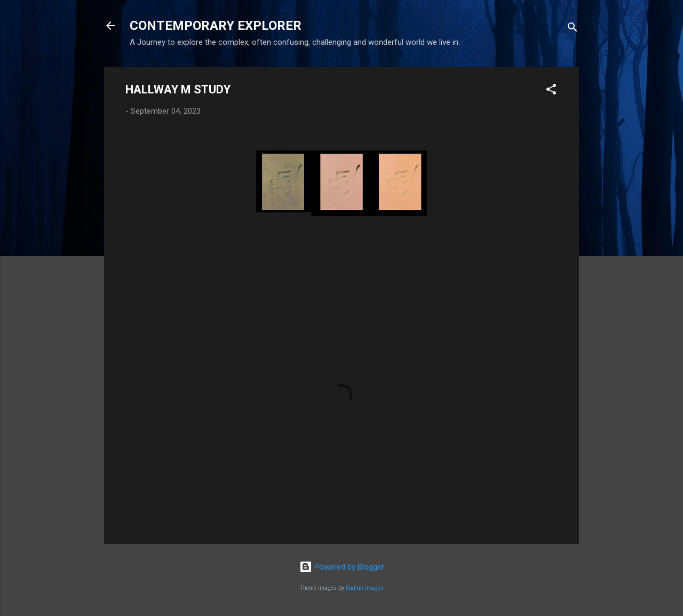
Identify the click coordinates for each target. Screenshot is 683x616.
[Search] (573, 29)
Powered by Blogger (342, 567)
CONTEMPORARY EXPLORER (216, 26)
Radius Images (365, 588)
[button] (551, 91)
